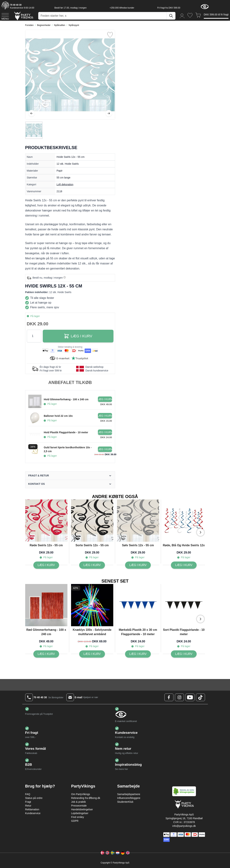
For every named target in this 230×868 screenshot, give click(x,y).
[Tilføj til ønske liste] (110, 35)
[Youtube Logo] (190, 697)
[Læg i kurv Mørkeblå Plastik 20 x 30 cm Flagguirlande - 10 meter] (138, 654)
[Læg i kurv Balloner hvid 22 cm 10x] (105, 416)
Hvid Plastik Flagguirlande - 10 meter (66, 432)
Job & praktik (79, 802)
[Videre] (109, 113)
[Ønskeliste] (190, 15)
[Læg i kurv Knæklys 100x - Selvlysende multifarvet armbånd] (92, 654)
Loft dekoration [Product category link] (65, 184)
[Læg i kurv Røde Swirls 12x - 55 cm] (46, 565)
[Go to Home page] (23, 16)
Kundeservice (33, 813)
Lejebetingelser (80, 813)
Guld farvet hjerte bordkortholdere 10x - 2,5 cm (68, 449)
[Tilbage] (32, 113)
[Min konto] (182, 16)
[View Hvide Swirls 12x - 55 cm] (34, 130)
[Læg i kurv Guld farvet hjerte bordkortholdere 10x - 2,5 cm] (105, 449)
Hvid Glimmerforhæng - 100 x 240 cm (66, 399)
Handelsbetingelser (82, 809)
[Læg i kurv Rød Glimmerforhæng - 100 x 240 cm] (46, 654)
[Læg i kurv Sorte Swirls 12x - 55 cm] (92, 565)
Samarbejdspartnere (129, 794)
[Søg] (171, 16)
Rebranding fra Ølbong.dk (86, 798)
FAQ (28, 794)
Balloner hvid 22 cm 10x (58, 416)
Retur (28, 806)
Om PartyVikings (81, 794)
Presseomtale (79, 806)
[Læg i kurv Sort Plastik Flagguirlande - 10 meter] (184, 654)
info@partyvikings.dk (184, 826)
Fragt (28, 802)
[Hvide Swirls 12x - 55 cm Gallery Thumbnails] (34, 130)
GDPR (75, 821)
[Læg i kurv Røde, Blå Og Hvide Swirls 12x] (184, 565)
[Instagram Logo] (179, 697)
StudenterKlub (125, 802)
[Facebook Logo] (169, 697)
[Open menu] (5, 16)
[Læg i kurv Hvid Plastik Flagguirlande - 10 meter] (105, 432)
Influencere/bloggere (129, 798)
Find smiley (78, 817)
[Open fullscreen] (70, 75)
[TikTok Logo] (200, 697)
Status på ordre (34, 798)
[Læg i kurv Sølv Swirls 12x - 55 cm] (138, 565)
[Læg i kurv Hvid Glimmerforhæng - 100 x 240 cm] (105, 399)
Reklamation (32, 809)
